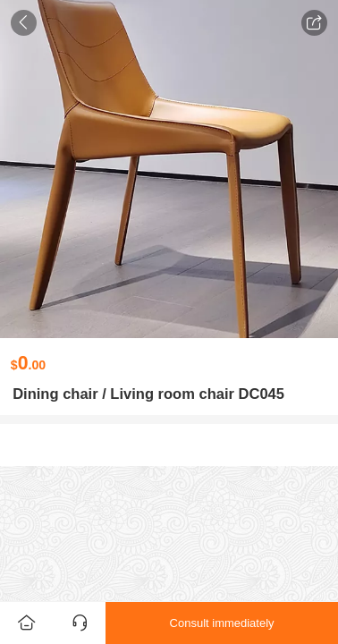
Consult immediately (222, 623)
